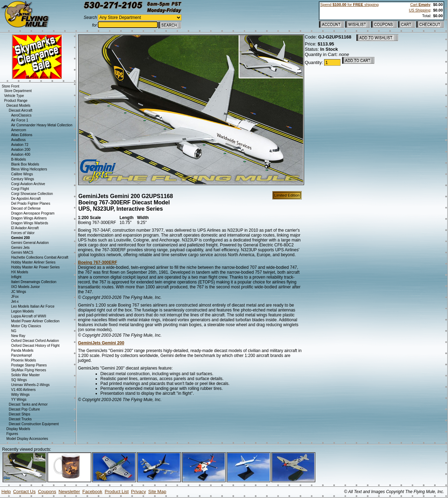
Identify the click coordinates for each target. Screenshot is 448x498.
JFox (15, 297)
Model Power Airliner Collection (35, 321)
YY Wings (19, 399)
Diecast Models (18, 106)
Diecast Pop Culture (24, 409)
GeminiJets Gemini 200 (101, 343)
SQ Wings (19, 380)
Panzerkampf (22, 355)
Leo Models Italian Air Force (33, 306)
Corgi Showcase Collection (32, 194)
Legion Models (23, 311)
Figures (12, 434)
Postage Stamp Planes (29, 365)
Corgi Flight (20, 189)
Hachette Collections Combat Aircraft (40, 257)
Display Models (18, 429)
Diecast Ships (19, 414)
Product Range (16, 101)
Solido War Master (26, 375)
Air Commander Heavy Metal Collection (42, 125)
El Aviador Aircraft (25, 228)
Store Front (10, 86)
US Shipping (419, 10)
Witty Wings (20, 395)
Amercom (19, 130)
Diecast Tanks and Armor (28, 404)
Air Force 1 (20, 120)
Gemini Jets (20, 248)
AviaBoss (19, 140)
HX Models (20, 272)
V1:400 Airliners (23, 390)
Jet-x (15, 301)
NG (14, 331)
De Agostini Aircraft (26, 199)
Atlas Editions (22, 135)
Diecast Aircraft (20, 110)
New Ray (18, 336)
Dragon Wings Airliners (29, 218)
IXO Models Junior (26, 287)
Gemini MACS (22, 252)
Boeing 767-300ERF (98, 262)
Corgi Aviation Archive (28, 184)
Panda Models (22, 350)
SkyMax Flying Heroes (29, 370)
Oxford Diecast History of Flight (35, 346)
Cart (420, 5)
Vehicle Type (14, 96)
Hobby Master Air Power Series (36, 267)
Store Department (18, 91)
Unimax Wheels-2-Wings (30, 385)
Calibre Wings (22, 174)
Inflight (16, 277)
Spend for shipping (349, 5)
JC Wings (19, 292)
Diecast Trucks (20, 419)
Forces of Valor (23, 233)
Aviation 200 (21, 150)
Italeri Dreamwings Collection (34, 282)
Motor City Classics (26, 326)
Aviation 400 (21, 155)
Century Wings (23, 179)
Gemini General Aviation (30, 243)
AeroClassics (21, 115)
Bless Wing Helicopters (29, 169)
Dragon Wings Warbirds (30, 223)
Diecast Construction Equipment (34, 424)
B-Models (19, 159)
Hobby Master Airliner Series (33, 262)
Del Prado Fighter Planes (31, 204)
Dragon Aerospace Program (33, 213)
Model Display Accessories (27, 439)
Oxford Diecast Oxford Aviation (35, 341)
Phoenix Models (24, 360)
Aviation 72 (20, 145)
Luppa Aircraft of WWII (29, 316)
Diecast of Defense (26, 208)
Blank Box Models (25, 164)
